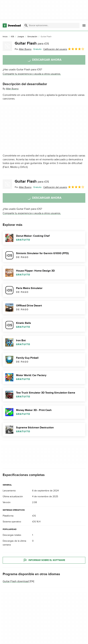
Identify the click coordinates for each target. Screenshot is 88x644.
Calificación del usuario (64, 49)
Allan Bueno (12, 89)
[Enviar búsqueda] (26, 25)
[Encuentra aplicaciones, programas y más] (51, 25)
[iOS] (12, 37)
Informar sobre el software (44, 560)
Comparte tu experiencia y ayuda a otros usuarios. (32, 74)
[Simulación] (32, 37)
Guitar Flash (32, 43)
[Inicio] (5, 37)
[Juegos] (21, 37)
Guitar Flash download (16, 581)
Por (23, 49)
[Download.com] (12, 25)
